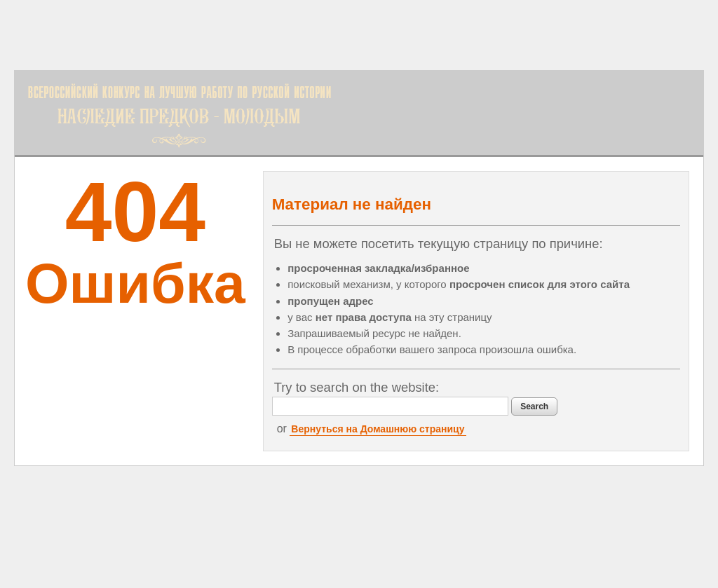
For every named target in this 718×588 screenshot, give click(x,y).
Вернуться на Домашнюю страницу (378, 429)
